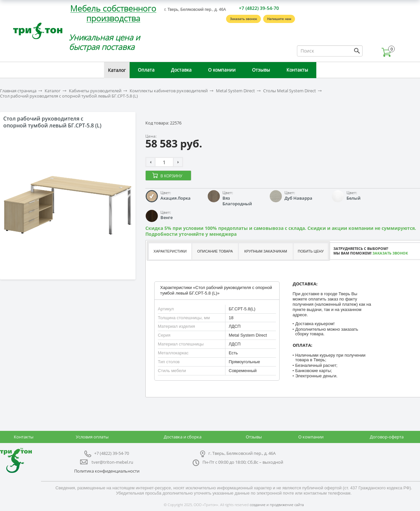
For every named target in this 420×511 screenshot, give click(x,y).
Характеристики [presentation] (170, 251)
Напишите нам (279, 19)
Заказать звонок (243, 19)
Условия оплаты (92, 437)
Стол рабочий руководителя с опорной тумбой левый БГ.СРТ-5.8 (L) (69, 96)
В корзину (171, 176)
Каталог (117, 70)
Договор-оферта (387, 437)
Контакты (297, 70)
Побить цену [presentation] (311, 251)
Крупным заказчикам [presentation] (265, 251)
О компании (222, 70)
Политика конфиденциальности (107, 471)
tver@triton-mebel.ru (112, 462)
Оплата (146, 70)
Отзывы (261, 70)
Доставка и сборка (183, 437)
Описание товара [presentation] (215, 251)
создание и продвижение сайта (277, 505)
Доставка (181, 70)
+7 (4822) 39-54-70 (259, 8)
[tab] (170, 251)
